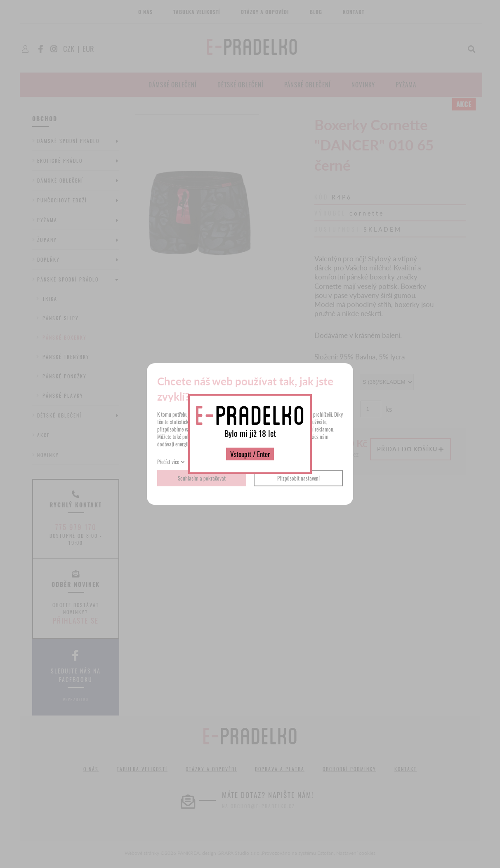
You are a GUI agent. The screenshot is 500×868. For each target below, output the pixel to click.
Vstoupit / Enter (250, 454)
